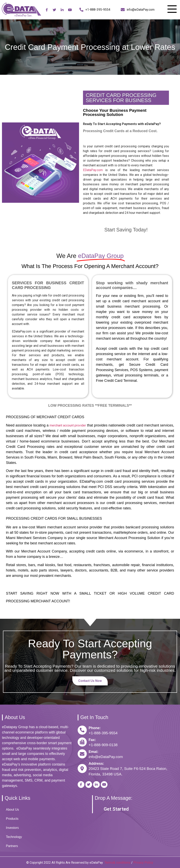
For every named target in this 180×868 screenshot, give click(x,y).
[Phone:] (82, 730)
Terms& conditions (117, 863)
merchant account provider (68, 425)
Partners (12, 846)
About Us (12, 810)
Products (12, 819)
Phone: (95, 728)
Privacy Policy (144, 863)
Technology (14, 837)
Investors (12, 828)
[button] (116, 809)
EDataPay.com (93, 170)
